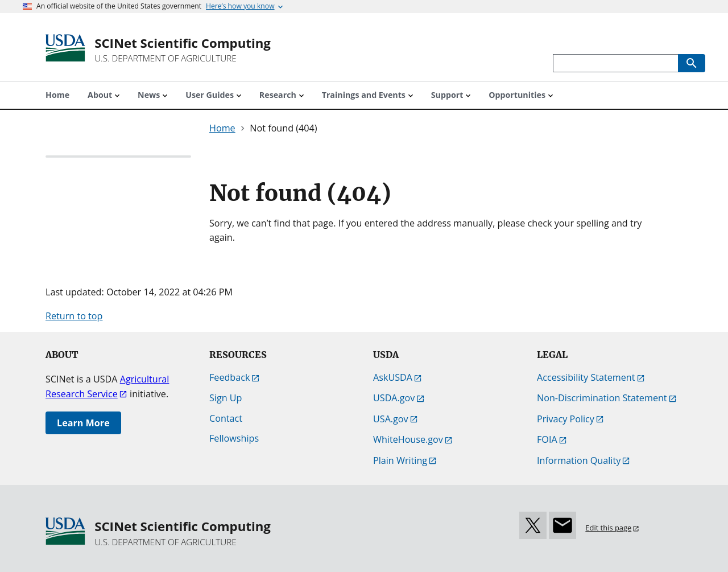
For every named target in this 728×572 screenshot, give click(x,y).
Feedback (229, 377)
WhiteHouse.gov (408, 439)
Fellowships (234, 438)
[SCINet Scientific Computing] (183, 50)
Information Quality (579, 460)
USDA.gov (394, 398)
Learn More (83, 423)
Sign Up (226, 398)
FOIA (547, 439)
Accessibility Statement (586, 377)
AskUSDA (393, 377)
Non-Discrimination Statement (602, 398)
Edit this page (608, 528)
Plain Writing (400, 460)
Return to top (74, 316)
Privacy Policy (566, 419)
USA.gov (391, 419)
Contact (226, 418)
